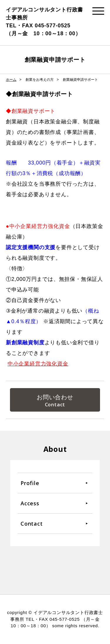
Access (30, 503)
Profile (30, 483)
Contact (32, 524)
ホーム (11, 80)
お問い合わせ (55, 397)
